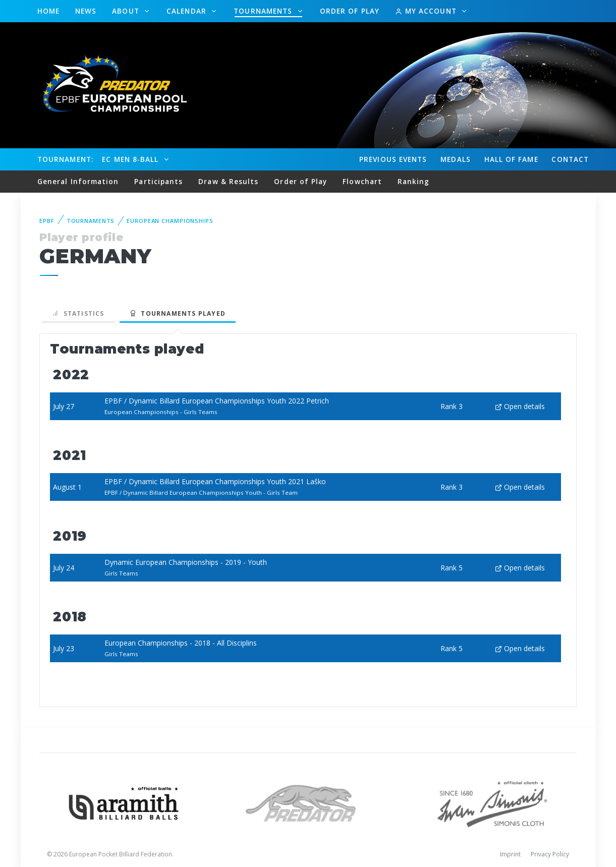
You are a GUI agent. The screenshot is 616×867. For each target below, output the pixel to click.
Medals (456, 159)
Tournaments (264, 11)
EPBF (47, 221)
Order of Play (350, 11)
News (86, 11)
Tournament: (65, 159)
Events (393, 159)
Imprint (510, 854)
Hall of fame (511, 159)
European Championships (170, 221)
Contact (570, 159)
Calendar (188, 11)
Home (48, 11)
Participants (158, 181)
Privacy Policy (550, 854)
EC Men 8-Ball (131, 159)
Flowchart (362, 181)
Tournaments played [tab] (178, 313)
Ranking (414, 181)
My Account (427, 11)
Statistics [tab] (78, 313)
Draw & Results (228, 181)
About (127, 11)
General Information (78, 181)
